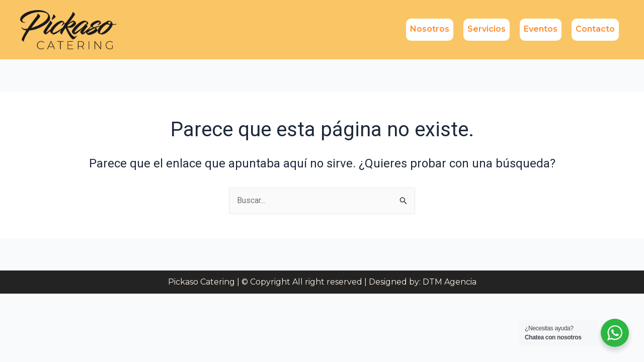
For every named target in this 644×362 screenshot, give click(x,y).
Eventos (541, 29)
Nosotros (430, 29)
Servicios (487, 29)
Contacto (595, 29)
